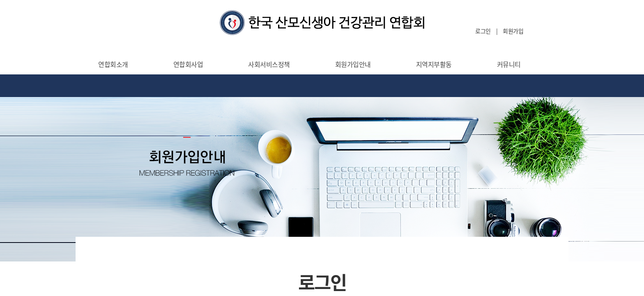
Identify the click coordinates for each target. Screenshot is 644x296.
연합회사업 (188, 64)
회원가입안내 (353, 64)
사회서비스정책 (269, 64)
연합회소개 (113, 64)
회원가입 (513, 31)
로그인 (483, 31)
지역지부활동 (434, 64)
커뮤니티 (509, 64)
